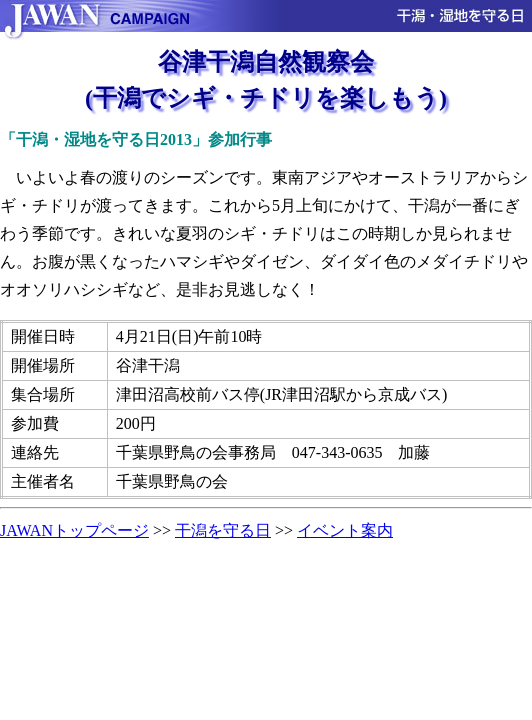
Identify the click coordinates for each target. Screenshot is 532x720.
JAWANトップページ (74, 530)
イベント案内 (345, 530)
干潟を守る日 (223, 530)
